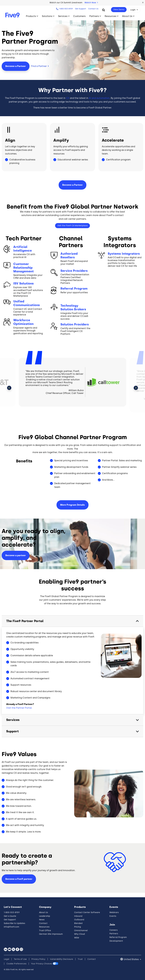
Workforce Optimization (23, 322)
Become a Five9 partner (19, 879)
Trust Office (45, 931)
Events (113, 916)
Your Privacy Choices (41, 964)
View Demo (119, 10)
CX (68, 98)
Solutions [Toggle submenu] (47, 16)
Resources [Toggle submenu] (110, 16)
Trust (80, 959)
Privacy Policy (38, 959)
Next (136, 388)
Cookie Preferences (16, 964)
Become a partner (16, 555)
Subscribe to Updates (14, 923)
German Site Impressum (51, 934)
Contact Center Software (87, 912)
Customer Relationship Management (24, 268)
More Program (72, 505)
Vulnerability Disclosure (62, 959)
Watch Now (91, 3)
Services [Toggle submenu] (63, 16)
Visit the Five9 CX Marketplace (72, 226)
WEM (77, 938)
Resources (44, 927)
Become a (72, 185)
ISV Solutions (24, 284)
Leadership (45, 916)
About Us (43, 912)
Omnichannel (81, 931)
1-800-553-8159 (66, 9)
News (42, 920)
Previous (9, 388)
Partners (114, 934)
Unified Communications (27, 303)
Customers (79, 16)
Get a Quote (10, 916)
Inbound (78, 916)
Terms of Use (20, 959)
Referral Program (74, 289)
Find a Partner (39, 66)
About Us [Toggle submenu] (127, 16)
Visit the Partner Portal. (19, 708)
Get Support (81, 9)
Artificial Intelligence (23, 249)
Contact (43, 923)
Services (13, 720)
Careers (113, 930)
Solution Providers (75, 324)
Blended (78, 923)
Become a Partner (16, 66)
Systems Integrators (124, 254)
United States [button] (131, 959)
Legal (7, 959)
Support (12, 731)
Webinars (114, 912)
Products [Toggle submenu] (31, 16)
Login (133, 10)
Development (116, 941)
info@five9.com (11, 927)
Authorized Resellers (69, 256)
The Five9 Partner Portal (25, 621)
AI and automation (99, 98)
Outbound (79, 920)
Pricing (78, 927)
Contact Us (93, 9)
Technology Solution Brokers (73, 308)
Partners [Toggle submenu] (94, 16)
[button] (143, 3)
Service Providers (74, 271)
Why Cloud (80, 934)
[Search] (104, 10)
